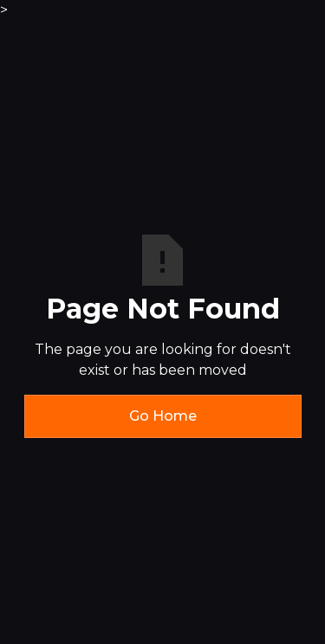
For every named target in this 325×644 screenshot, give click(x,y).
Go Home (163, 416)
